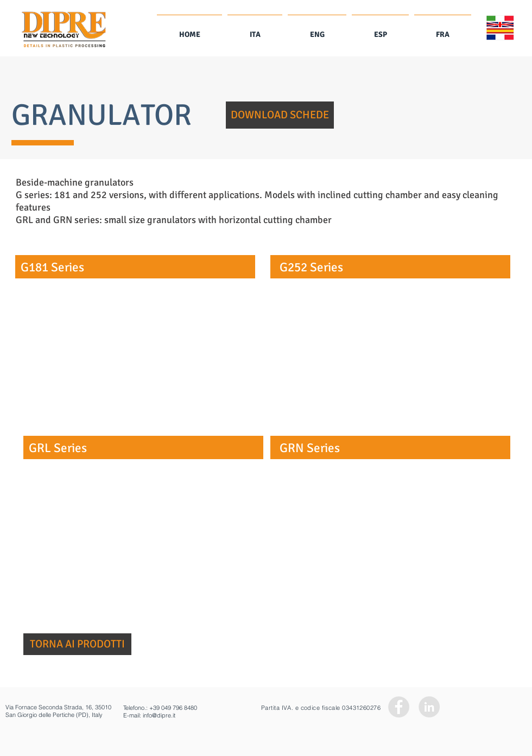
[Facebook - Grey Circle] (399, 707)
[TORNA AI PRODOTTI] (77, 644)
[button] (280, 115)
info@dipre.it (159, 715)
